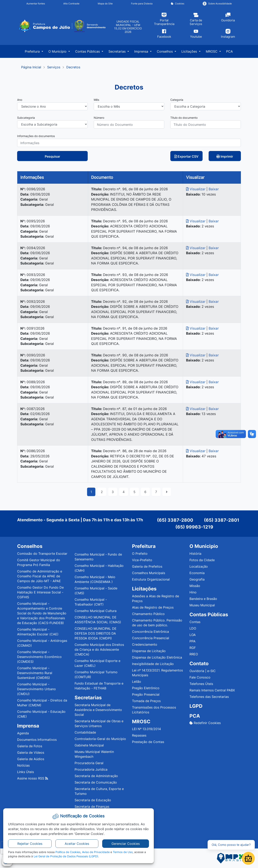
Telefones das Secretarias (209, 697)
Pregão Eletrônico (146, 688)
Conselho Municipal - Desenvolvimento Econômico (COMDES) (39, 657)
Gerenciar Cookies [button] (126, 844)
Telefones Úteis (201, 684)
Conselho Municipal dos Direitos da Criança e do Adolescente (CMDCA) (99, 649)
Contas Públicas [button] (88, 51)
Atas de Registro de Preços (153, 607)
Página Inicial (31, 67)
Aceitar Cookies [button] (77, 844)
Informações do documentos (36, 136)
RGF (193, 648)
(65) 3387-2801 (222, 520)
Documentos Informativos (37, 740)
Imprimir (225, 156)
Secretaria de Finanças (92, 807)
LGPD (196, 706)
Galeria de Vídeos (31, 752)
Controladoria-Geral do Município (100, 739)
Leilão (137, 682)
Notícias (23, 765)
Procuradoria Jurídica (91, 769)
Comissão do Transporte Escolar (42, 554)
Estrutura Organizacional (151, 579)
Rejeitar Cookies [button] (30, 844)
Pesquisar (52, 156)
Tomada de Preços (146, 701)
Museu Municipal (202, 605)
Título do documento (184, 118)
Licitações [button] (190, 51)
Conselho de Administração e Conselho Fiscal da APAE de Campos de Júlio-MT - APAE (40, 576)
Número (99, 118)
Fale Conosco (200, 677)
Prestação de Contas (148, 742)
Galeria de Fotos (30, 746)
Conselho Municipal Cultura (96, 611)
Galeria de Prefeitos (147, 566)
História (195, 554)
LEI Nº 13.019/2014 (146, 729)
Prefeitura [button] (33, 51)
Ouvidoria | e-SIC (203, 671)
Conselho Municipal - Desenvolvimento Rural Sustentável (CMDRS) (35, 673)
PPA (192, 641)
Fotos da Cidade (202, 560)
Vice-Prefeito (142, 560)
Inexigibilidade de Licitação (153, 664)
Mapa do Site (105, 4)
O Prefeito (140, 554)
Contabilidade (85, 732)
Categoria (177, 100)
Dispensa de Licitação (149, 651)
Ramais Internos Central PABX (212, 690)
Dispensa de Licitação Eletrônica (157, 657)
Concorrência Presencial (151, 638)
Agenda (23, 733)
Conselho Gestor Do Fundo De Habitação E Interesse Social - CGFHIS (40, 592)
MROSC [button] (212, 51)
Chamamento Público (148, 614)
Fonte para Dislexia (142, 4)
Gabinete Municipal (89, 745)
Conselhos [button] (165, 51)
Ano (20, 100)
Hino (193, 592)
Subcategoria (26, 118)
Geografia (197, 579)
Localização (199, 566)
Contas (195, 622)
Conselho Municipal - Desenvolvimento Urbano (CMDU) (36, 689)
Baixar (214, 189)
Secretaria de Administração (96, 776)
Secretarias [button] (118, 51)
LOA (193, 635)
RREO (194, 654)
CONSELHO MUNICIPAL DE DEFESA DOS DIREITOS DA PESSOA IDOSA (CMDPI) (96, 633)
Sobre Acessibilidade (217, 4)
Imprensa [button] (142, 51)
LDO (193, 628)
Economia (197, 573)
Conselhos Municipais (149, 573)
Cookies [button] (178, 4)
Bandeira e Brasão (203, 599)
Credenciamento (145, 644)
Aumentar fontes (36, 4)
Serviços (54, 67)
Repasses (139, 735)
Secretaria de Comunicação (96, 782)
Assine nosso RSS (33, 778)
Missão (195, 586)
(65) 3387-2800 (175, 520)
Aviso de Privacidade (96, 852)
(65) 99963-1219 (194, 527)
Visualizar (196, 189)
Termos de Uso (123, 852)
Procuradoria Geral (89, 763)
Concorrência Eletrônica (150, 632)
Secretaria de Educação (93, 800)
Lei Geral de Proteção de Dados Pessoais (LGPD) (66, 856)
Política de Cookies (68, 852)
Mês (96, 100)
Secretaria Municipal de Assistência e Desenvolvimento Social (98, 710)
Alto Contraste (71, 4)
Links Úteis (25, 772)
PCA (229, 51)
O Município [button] (58, 51)
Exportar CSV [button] (186, 156)
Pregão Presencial (146, 694)
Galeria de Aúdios (31, 759)
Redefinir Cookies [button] (205, 723)
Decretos (73, 67)
